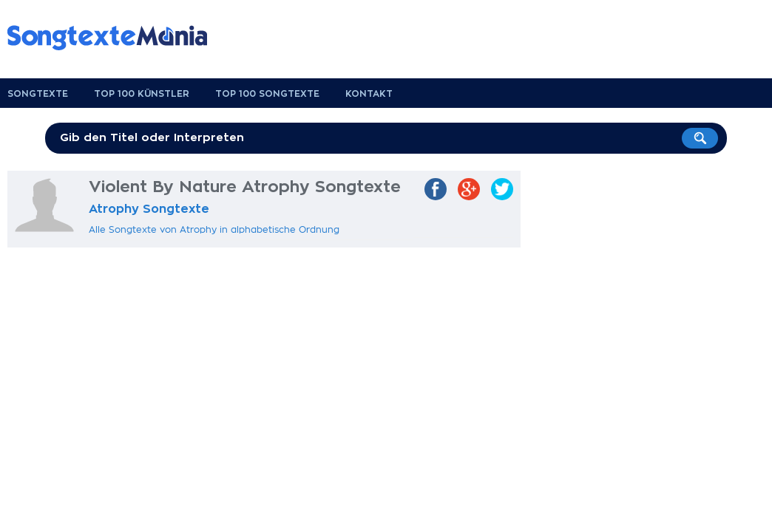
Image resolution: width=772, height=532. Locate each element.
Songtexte (38, 94)
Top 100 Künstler (142, 94)
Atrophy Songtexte (149, 209)
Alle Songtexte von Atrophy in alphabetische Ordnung (214, 230)
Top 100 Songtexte (267, 94)
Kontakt (369, 94)
